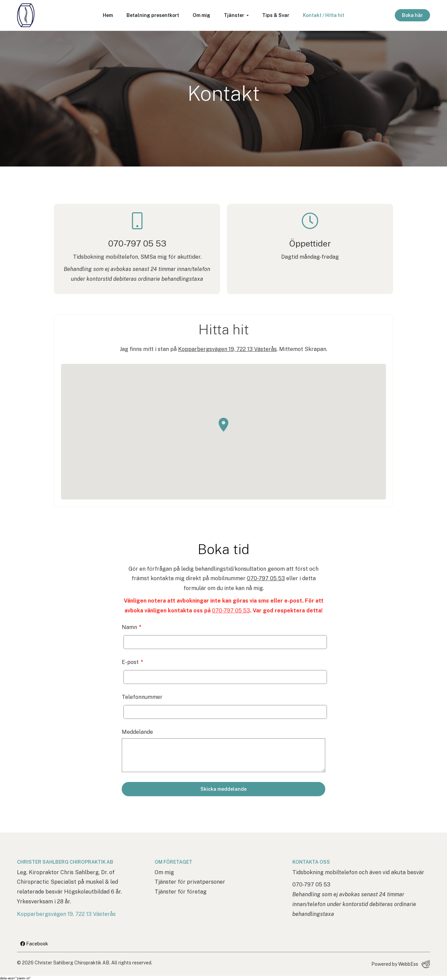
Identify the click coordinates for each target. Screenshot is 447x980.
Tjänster (234, 15)
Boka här (412, 15)
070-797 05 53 (266, 578)
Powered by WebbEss (401, 964)
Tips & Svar (276, 15)
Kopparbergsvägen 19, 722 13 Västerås (227, 349)
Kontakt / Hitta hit (324, 15)
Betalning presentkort (153, 15)
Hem (108, 15)
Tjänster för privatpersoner (190, 882)
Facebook (34, 944)
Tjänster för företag (181, 892)
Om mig (201, 15)
